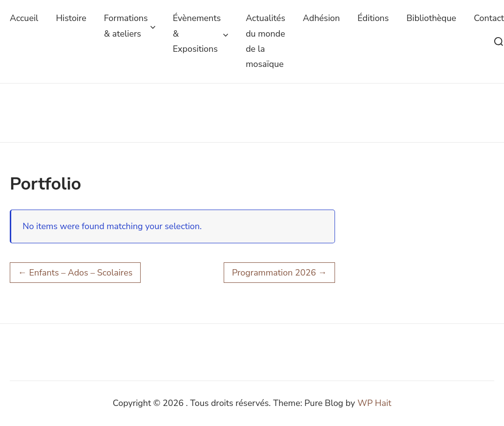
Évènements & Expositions (201, 33)
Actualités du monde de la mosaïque (265, 41)
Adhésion (321, 18)
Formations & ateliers (130, 26)
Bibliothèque (431, 18)
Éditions (373, 18)
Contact (489, 18)
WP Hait (374, 403)
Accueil (24, 18)
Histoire (71, 18)
